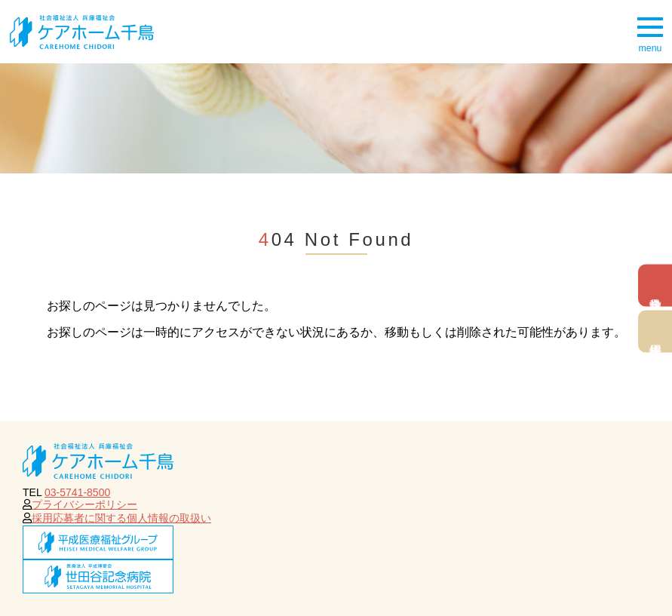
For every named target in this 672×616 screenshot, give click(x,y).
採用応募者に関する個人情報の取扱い (121, 518)
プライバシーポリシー (84, 504)
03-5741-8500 (77, 492)
